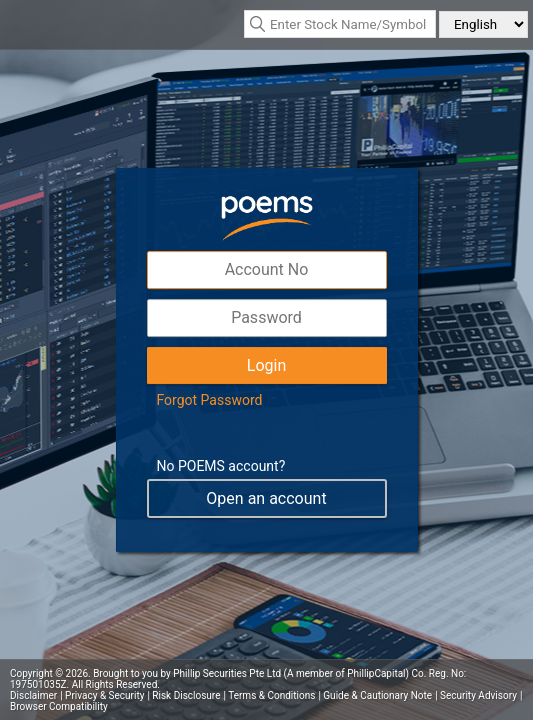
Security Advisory (478, 695)
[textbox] (340, 24)
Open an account (266, 498)
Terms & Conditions (271, 695)
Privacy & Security (104, 695)
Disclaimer (33, 695)
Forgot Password (210, 400)
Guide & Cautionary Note (377, 695)
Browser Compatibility (59, 706)
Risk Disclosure (186, 695)
